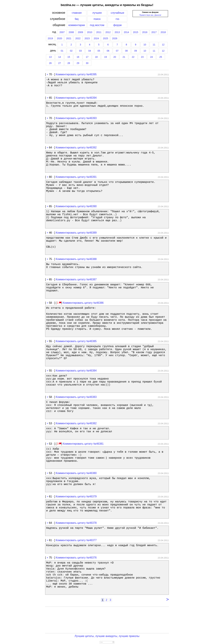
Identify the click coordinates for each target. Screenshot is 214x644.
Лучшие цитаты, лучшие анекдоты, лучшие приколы (107, 636)
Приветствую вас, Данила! (150, 15)
